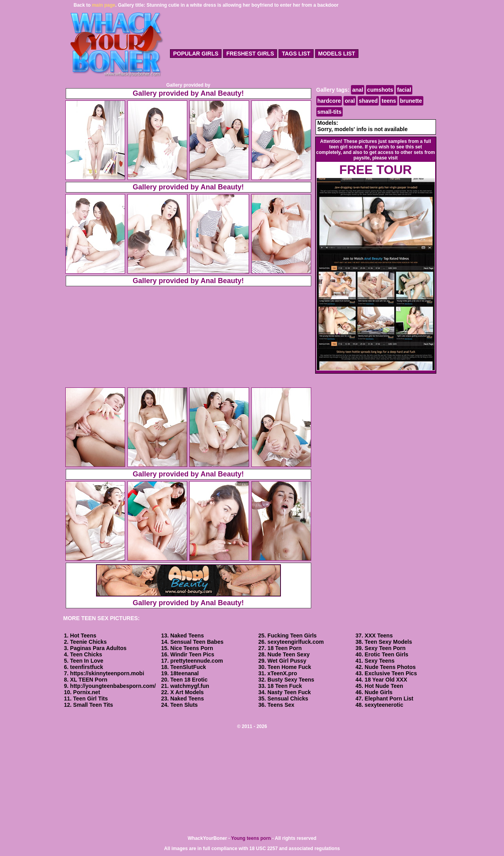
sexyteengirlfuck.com (296, 642)
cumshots (380, 90)
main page (104, 5)
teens (389, 101)
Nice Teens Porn (192, 648)
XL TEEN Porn (89, 680)
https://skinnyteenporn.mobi (107, 673)
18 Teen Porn (285, 648)
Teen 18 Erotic (189, 680)
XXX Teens (379, 636)
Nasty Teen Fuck (289, 692)
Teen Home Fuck (289, 667)
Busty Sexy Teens (291, 680)
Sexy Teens (380, 661)
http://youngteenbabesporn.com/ (113, 686)
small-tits (330, 112)
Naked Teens (187, 636)
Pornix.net (87, 692)
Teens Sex (281, 705)
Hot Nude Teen (384, 686)
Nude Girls (379, 692)
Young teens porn (251, 838)
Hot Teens (83, 636)
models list (337, 54)
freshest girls (250, 54)
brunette (411, 101)
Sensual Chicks (288, 699)
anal (358, 90)
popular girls (196, 54)
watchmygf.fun (190, 686)
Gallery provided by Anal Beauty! (188, 93)
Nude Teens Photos (390, 667)
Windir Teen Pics (192, 654)
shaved (368, 101)
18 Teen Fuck (285, 686)
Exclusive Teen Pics (391, 673)
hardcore (329, 101)
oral (350, 101)
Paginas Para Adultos (98, 648)
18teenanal (185, 673)
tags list (296, 54)
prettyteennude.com (197, 661)
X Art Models (187, 692)
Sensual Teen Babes (197, 642)
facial (404, 90)
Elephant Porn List (389, 699)
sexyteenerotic (384, 705)
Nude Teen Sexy (289, 654)
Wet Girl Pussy (287, 661)
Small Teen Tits (93, 705)
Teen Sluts (184, 705)
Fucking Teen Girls (292, 636)
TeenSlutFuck (188, 667)
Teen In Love (87, 661)
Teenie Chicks (88, 642)
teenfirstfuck (87, 667)
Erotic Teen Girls (387, 654)
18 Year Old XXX (386, 680)
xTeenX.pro (282, 673)
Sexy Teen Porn (385, 648)
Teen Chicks (86, 654)
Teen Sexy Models (388, 642)
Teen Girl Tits (90, 699)
